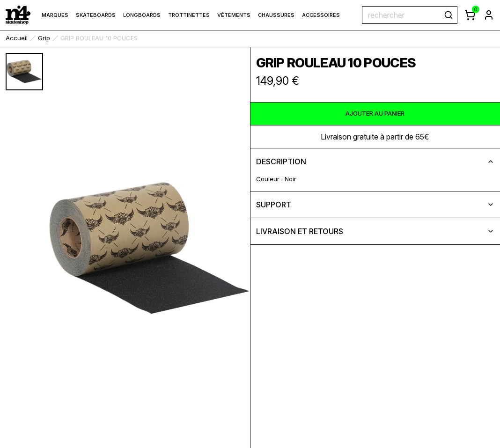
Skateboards (96, 15)
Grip (44, 38)
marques (55, 15)
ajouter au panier (375, 113)
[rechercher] (449, 15)
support (375, 205)
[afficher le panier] (470, 15)
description (375, 162)
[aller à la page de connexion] (489, 15)
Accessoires (321, 15)
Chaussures (276, 15)
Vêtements (234, 15)
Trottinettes (189, 15)
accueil (17, 38)
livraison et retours (375, 231)
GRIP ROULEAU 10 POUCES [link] (99, 38)
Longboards (142, 15)
